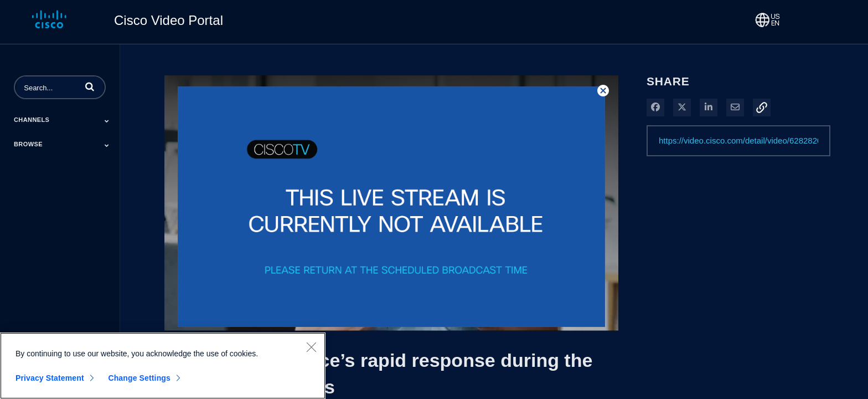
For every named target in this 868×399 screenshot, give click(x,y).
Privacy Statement (50, 378)
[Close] (311, 347)
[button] (90, 86)
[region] (163, 366)
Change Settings (139, 378)
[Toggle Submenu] (107, 121)
